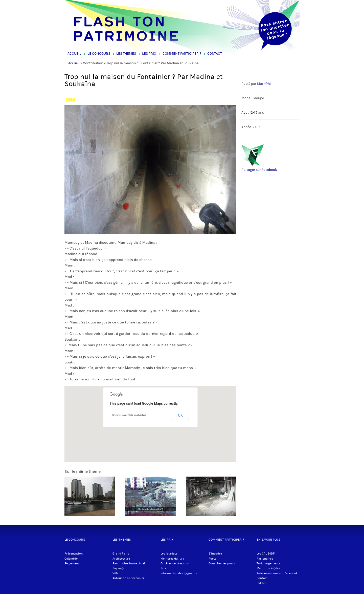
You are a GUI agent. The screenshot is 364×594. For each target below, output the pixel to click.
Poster (213, 559)
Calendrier (72, 559)
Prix (163, 568)
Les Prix (149, 54)
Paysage (118, 568)
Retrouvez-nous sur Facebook (277, 573)
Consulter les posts (222, 563)
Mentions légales (268, 568)
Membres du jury (172, 559)
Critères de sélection (175, 563)
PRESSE (262, 583)
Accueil (74, 54)
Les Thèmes (126, 54)
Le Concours (99, 54)
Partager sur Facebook (259, 170)
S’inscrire (215, 554)
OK (180, 415)
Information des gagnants (179, 573)
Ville (115, 573)
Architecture (121, 559)
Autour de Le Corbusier (128, 578)
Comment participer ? (182, 54)
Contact (215, 54)
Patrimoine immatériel (129, 563)
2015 (257, 127)
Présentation (74, 554)
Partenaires (265, 559)
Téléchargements (268, 563)
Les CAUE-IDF (266, 554)
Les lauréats (169, 554)
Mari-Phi (264, 84)
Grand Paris (121, 554)
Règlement (72, 563)
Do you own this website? (129, 415)
